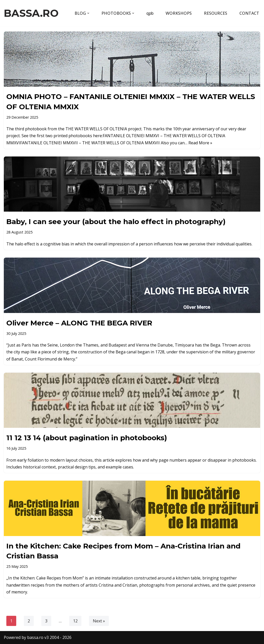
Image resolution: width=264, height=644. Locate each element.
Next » (99, 621)
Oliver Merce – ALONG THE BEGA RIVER (79, 323)
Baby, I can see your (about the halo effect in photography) (116, 222)
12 (75, 621)
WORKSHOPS (179, 13)
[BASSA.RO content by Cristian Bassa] (31, 13)
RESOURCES (216, 13)
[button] (88, 13)
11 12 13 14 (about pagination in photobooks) (87, 438)
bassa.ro (35, 637)
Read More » (200, 143)
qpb (150, 13)
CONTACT (249, 13)
